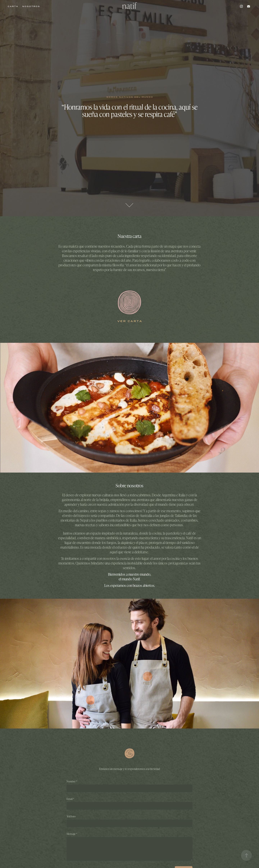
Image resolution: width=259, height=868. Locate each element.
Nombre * (72, 781)
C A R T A (13, 6)
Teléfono (71, 816)
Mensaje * (72, 834)
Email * (70, 799)
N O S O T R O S (31, 6)
